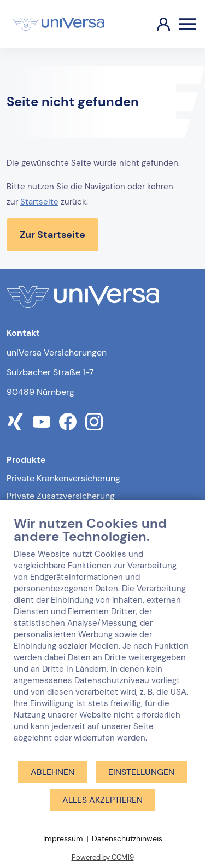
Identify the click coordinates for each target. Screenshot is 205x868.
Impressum (63, 838)
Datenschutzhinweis (127, 838)
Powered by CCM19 (103, 857)
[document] (102, 637)
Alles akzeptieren (102, 800)
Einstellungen (141, 772)
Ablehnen (52, 772)
